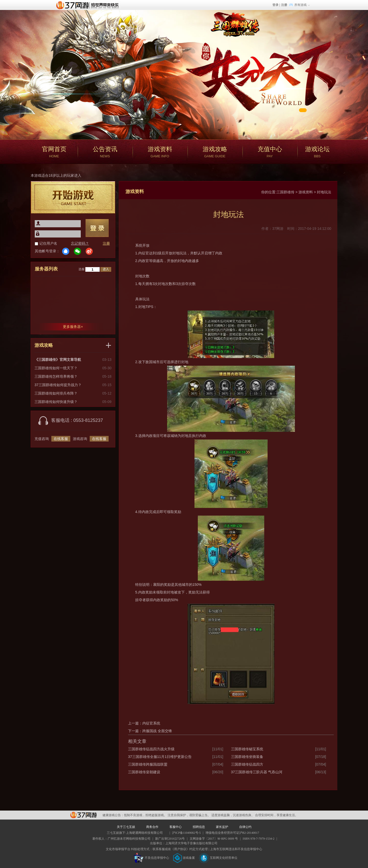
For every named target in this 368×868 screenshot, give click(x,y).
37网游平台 (83, 815)
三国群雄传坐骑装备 (247, 757)
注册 (284, 5)
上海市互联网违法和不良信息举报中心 (236, 849)
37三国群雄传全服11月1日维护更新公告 (160, 757)
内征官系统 (151, 723)
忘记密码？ (80, 243)
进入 (106, 269)
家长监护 (222, 827)
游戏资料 (306, 192)
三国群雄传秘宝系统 (247, 749)
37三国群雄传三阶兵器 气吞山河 (257, 772)
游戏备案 (184, 858)
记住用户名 (48, 243)
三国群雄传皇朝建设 (144, 772)
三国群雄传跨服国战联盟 (148, 764)
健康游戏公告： (113, 815)
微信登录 (77, 251)
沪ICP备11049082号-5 (186, 833)
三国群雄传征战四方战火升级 (151, 749)
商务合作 (152, 827)
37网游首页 (89, 5)
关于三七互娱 (126, 827)
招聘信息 (199, 827)
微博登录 (89, 251)
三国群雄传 (285, 192)
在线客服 (61, 439)
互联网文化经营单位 (218, 858)
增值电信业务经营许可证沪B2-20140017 (232, 833)
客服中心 (176, 827)
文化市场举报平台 (118, 849)
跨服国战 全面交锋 (157, 731)
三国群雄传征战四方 (247, 764)
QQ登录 (66, 251)
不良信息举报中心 (151, 858)
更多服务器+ (73, 327)
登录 (275, 5)
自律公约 (245, 827)
